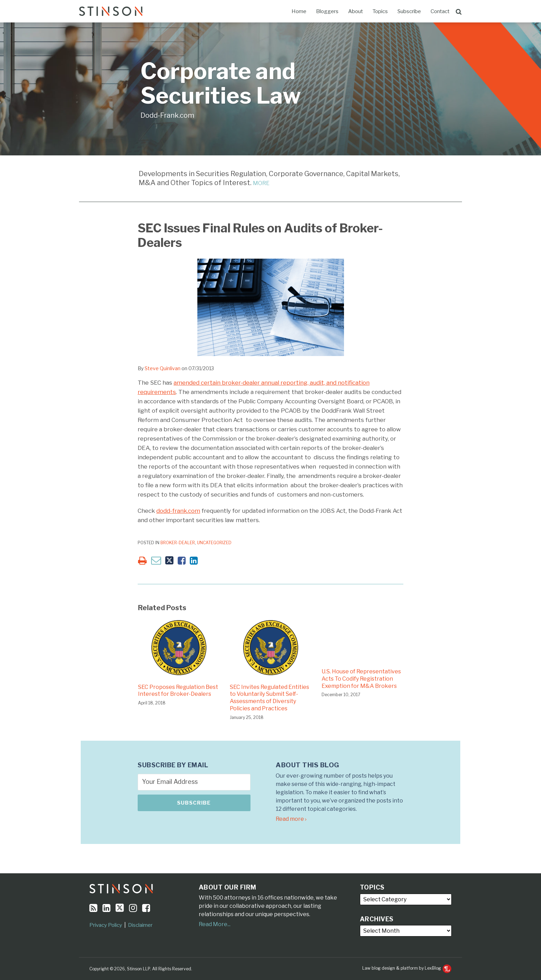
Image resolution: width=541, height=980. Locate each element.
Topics (380, 11)
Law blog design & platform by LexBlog (407, 968)
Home (299, 11)
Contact (440, 11)
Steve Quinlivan (163, 368)
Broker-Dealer (178, 543)
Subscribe (409, 11)
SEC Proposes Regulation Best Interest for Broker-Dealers (178, 691)
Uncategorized (214, 543)
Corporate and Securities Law (221, 83)
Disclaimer (140, 925)
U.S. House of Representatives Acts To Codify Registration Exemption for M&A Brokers (361, 679)
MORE (261, 183)
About (356, 11)
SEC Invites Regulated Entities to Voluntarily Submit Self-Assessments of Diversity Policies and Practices (269, 698)
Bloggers (327, 11)
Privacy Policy (106, 925)
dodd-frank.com (178, 511)
